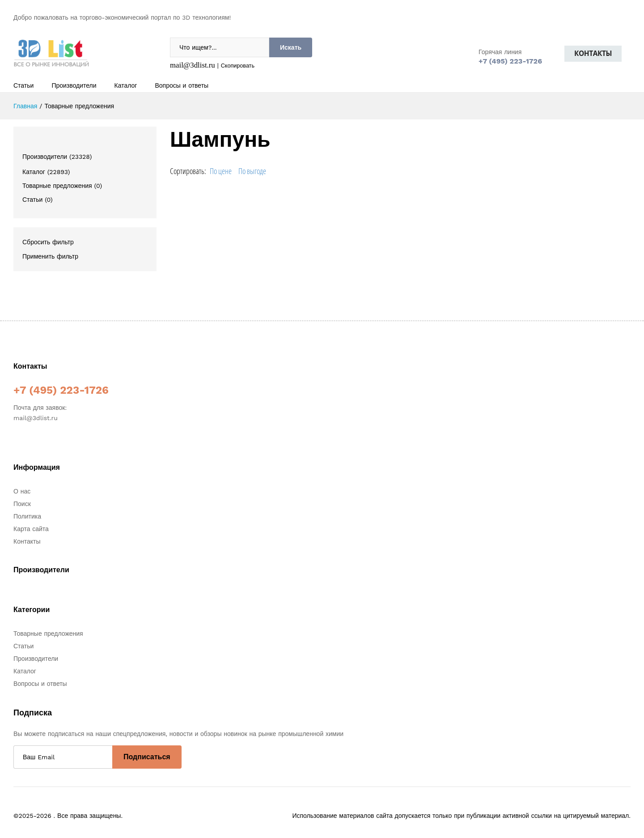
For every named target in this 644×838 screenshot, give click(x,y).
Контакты (593, 53)
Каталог (126, 85)
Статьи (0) (38, 200)
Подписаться (147, 757)
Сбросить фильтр (48, 242)
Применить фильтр (50, 256)
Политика (27, 516)
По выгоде (252, 171)
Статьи (23, 85)
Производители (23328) (57, 157)
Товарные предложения (48, 634)
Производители (74, 85)
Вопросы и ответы (182, 85)
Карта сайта (31, 529)
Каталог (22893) (46, 172)
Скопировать (238, 66)
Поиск (22, 504)
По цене (221, 171)
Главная (25, 106)
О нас (22, 491)
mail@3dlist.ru (193, 65)
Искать (291, 47)
